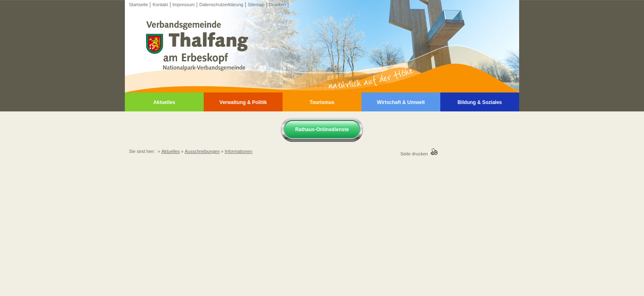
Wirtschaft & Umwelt (401, 102)
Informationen (238, 151)
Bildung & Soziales (480, 102)
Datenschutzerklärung (221, 5)
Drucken (277, 5)
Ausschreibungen (202, 151)
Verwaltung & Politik (243, 102)
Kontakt (160, 5)
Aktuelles (164, 102)
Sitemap (256, 5)
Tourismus (322, 102)
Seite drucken (415, 154)
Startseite (138, 5)
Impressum (184, 5)
